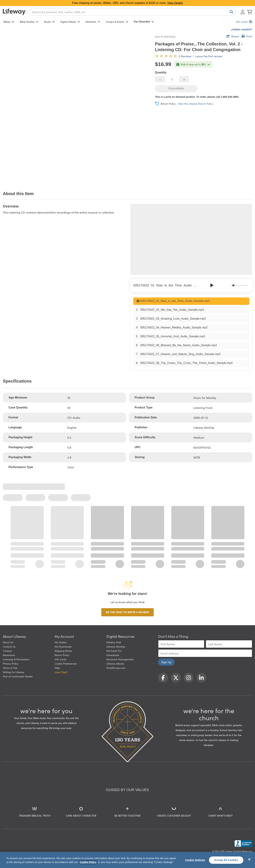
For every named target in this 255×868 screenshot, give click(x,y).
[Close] (249, 859)
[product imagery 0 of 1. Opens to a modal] (77, 108)
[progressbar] (239, 285)
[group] (191, 285)
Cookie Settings (195, 860)
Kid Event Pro (114, 651)
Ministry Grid (114, 642)
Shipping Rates (63, 651)
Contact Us (9, 646)
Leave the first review (209, 56)
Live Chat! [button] (61, 672)
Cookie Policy (88, 862)
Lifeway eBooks (115, 664)
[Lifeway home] (14, 12)
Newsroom (9, 655)
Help (57, 668)
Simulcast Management (120, 659)
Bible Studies (29, 22)
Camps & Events (117, 22)
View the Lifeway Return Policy (196, 104)
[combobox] (132, 12)
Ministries (93, 22)
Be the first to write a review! (127, 612)
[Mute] (227, 285)
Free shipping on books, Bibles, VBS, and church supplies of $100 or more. (128, 3)
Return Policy (62, 655)
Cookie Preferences (66, 664)
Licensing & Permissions (16, 659)
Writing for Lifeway (14, 672)
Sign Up (166, 662)
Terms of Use (10, 668)
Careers (7, 651)
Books (49, 22)
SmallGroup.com (116, 668)
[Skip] (220, 285)
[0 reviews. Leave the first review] (173, 56)
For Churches (144, 22)
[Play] (212, 285)
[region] (127, 860)
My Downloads (63, 646)
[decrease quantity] (160, 79)
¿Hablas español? (242, 29)
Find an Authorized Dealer (18, 676)
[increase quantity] (184, 79)
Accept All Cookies (226, 860)
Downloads (113, 655)
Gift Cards (60, 659)
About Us (8, 642)
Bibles (9, 22)
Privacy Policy (11, 664)
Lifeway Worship (116, 646)
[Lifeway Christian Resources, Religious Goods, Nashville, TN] (243, 844)
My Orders (61, 642)
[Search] (231, 12)
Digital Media (70, 22)
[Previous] (204, 285)
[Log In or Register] (243, 12)
